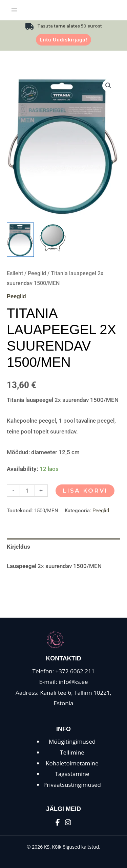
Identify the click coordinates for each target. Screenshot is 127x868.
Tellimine (72, 752)
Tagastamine (72, 774)
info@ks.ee (73, 682)
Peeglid (37, 273)
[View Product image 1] (20, 240)
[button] (108, 86)
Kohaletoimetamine (72, 763)
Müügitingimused (72, 741)
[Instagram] (68, 822)
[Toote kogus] (27, 491)
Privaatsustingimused (72, 785)
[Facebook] (58, 822)
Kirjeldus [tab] (18, 547)
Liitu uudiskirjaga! (63, 40)
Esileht (15, 273)
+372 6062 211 (75, 671)
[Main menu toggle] (14, 10)
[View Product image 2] (52, 237)
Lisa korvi (85, 491)
